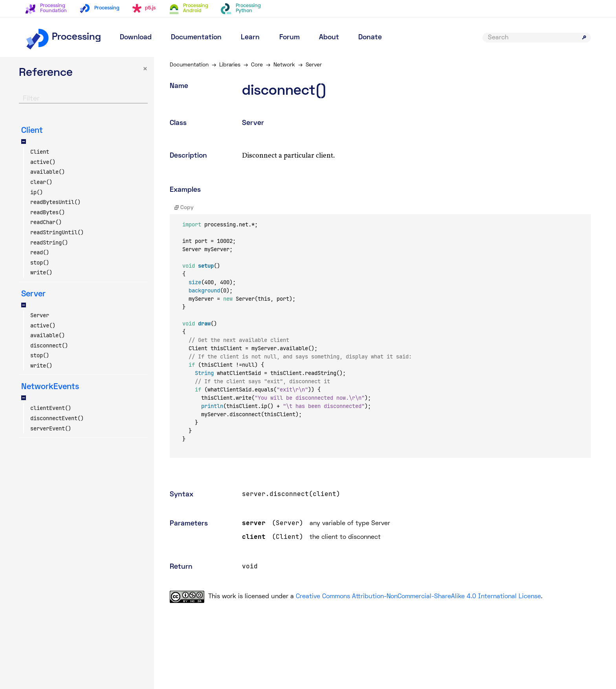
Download (136, 38)
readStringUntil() (57, 232)
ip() (37, 192)
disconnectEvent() (57, 418)
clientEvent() (51, 408)
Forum (290, 38)
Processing (63, 37)
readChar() (46, 222)
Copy (184, 208)
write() (41, 272)
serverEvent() (51, 428)
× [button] (145, 69)
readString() (49, 243)
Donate (370, 38)
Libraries (230, 65)
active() (43, 162)
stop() (40, 263)
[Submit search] (584, 37)
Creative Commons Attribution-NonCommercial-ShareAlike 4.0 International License (418, 597)
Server (40, 315)
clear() (41, 182)
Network (284, 65)
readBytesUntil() (55, 202)
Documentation (196, 38)
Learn (250, 38)
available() (48, 172)
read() (40, 252)
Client (40, 152)
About (329, 38)
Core (257, 65)
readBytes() (48, 212)
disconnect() (49, 345)
